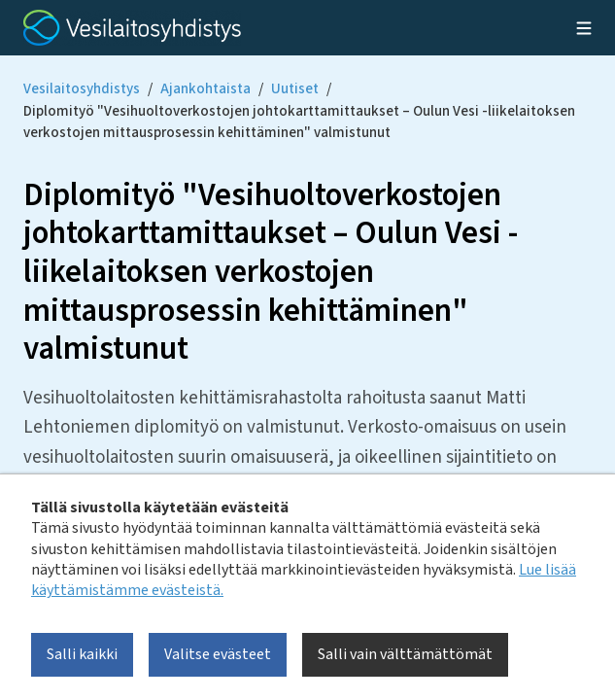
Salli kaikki (82, 654)
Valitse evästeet (218, 654)
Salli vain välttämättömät (405, 654)
